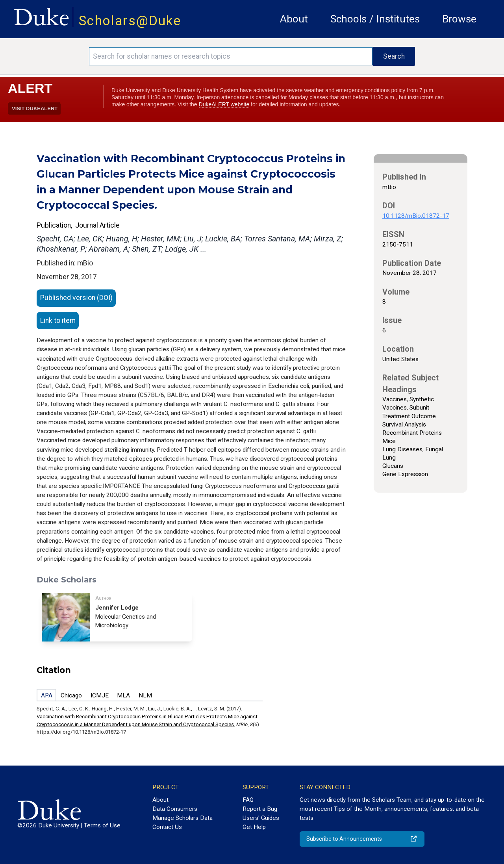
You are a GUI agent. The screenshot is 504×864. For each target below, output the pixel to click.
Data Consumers (175, 809)
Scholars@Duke (130, 21)
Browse (459, 19)
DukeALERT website (224, 104)
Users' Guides (261, 818)
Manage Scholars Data (183, 818)
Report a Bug (260, 809)
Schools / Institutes (375, 19)
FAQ (248, 800)
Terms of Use (102, 825)
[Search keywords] (231, 56)
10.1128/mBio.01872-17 (416, 216)
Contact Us (167, 827)
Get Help (254, 827)
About (294, 19)
